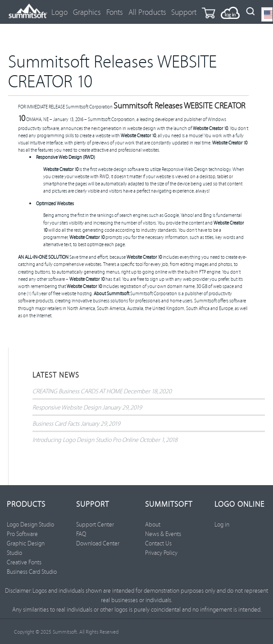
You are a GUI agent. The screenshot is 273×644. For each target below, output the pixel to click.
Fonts (115, 12)
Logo (59, 12)
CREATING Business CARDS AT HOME (77, 391)
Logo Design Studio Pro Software (30, 529)
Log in (222, 524)
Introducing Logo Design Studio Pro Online (85, 439)
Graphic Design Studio (26, 548)
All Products (147, 12)
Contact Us (158, 543)
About (153, 524)
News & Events (163, 534)
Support (184, 12)
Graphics (87, 12)
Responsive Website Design (67, 407)
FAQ (81, 534)
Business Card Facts (56, 423)
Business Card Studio (32, 572)
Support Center (95, 524)
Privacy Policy (161, 553)
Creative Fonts (24, 562)
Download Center (98, 543)
